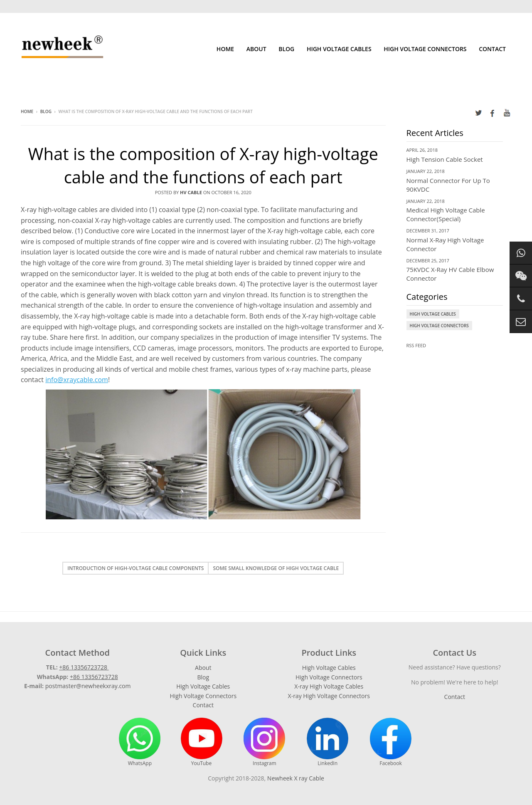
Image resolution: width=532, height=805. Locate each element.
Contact (492, 49)
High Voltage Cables (339, 49)
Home (225, 49)
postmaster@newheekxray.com (88, 686)
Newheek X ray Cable (296, 778)
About (256, 49)
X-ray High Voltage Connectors (329, 696)
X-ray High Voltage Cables (329, 686)
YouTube (202, 742)
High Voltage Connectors (425, 49)
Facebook (391, 742)
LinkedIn (328, 742)
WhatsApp (140, 742)
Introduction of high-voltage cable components (135, 568)
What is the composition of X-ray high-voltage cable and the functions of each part (203, 165)
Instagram (264, 742)
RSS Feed (416, 345)
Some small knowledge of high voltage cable (276, 568)
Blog (286, 49)
